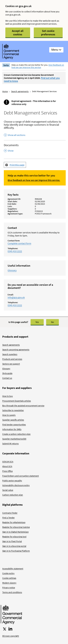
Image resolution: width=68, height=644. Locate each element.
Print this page (17, 165)
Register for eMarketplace (14, 522)
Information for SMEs (12, 429)
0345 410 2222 (15, 251)
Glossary (12, 270)
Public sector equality (12, 481)
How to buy (8, 396)
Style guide (7, 373)
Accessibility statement (13, 569)
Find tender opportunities (14, 425)
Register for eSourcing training (16, 527)
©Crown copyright (11, 636)
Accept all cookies (18, 33)
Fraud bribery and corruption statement (21, 476)
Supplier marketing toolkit (14, 439)
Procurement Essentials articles (17, 401)
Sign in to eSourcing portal (14, 546)
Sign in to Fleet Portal (12, 541)
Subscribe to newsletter (13, 410)
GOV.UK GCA (8, 462)
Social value (8, 490)
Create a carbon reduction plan (16, 434)
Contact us (7, 378)
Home (5, 91)
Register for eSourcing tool (14, 537)
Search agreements (20, 91)
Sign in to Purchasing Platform (16, 551)
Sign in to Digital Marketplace (15, 532)
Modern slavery (9, 583)
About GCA (7, 466)
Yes (37, 322)
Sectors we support (11, 364)
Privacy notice (9, 588)
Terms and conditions (12, 592)
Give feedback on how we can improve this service (38, 66)
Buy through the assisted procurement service (23, 406)
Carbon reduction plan (13, 495)
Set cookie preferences (48, 33)
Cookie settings (9, 578)
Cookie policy (8, 573)
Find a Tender (8, 518)
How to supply (9, 415)
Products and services (12, 359)
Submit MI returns (10, 444)
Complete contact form (19, 243)
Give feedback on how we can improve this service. (34, 180)
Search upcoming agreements (16, 350)
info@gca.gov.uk (16, 297)
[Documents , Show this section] (35, 148)
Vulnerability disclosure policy (16, 485)
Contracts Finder (10, 513)
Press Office (7, 471)
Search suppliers (10, 354)
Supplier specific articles (13, 420)
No (52, 322)
